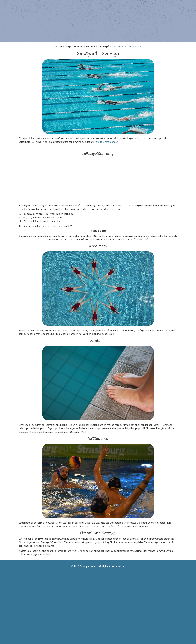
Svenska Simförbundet (105, 142)
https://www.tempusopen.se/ (125, 46)
